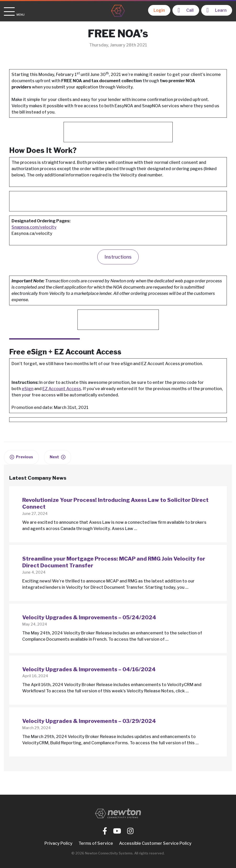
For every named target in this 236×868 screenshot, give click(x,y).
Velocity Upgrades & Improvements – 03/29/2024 (89, 721)
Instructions (118, 257)
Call (186, 10)
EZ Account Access (62, 389)
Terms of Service (96, 843)
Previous (24, 457)
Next (54, 457)
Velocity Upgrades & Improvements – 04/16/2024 (89, 669)
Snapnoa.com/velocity (34, 227)
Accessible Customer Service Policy (155, 843)
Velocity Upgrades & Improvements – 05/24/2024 (89, 617)
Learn (217, 10)
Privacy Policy (58, 843)
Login (159, 10)
